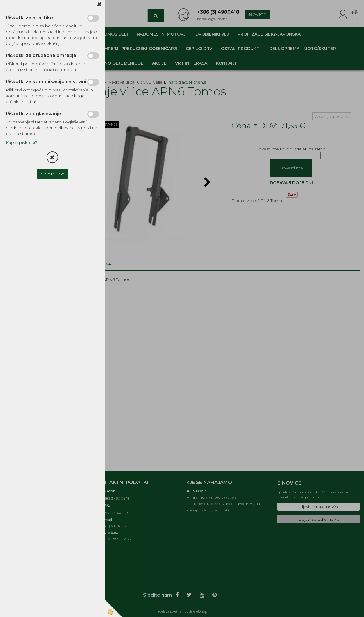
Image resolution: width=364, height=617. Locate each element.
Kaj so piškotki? (22, 143)
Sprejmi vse (52, 174)
